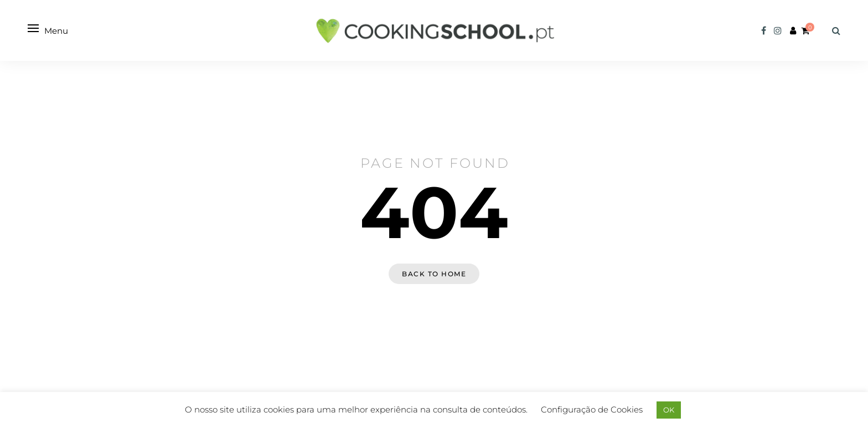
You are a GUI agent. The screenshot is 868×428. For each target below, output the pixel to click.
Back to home (434, 274)
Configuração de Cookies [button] (592, 409)
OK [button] (669, 410)
